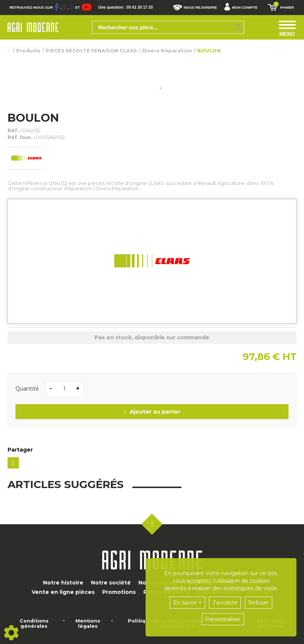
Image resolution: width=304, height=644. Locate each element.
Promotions (119, 592)
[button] (243, 8)
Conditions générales (34, 624)
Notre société (111, 583)
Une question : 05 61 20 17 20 (128, 7)
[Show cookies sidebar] (11, 633)
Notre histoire (63, 583)
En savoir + (187, 603)
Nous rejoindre (195, 8)
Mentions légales (88, 624)
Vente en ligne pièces (63, 592)
